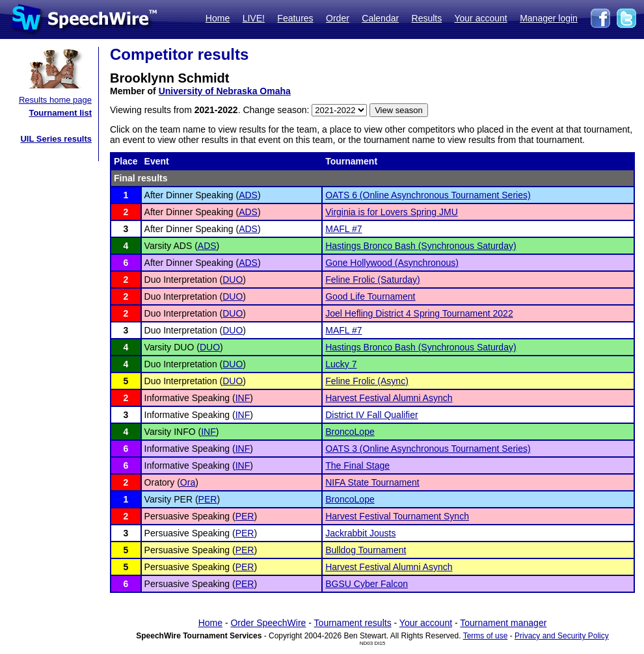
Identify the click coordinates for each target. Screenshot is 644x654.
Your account (480, 18)
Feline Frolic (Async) (367, 381)
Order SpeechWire (268, 623)
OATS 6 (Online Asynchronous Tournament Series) (428, 195)
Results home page (55, 100)
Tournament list (60, 113)
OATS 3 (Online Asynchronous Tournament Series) (428, 449)
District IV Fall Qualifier (371, 415)
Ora (188, 482)
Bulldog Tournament (366, 550)
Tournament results (353, 623)
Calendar (380, 18)
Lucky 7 (341, 364)
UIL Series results (56, 139)
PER (208, 499)
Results (427, 18)
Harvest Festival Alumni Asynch (389, 398)
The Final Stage (357, 465)
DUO (233, 280)
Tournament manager (503, 623)
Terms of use (486, 636)
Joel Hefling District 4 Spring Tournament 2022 (419, 313)
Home (218, 18)
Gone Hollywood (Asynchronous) (392, 263)
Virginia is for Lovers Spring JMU (392, 212)
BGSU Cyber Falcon (367, 584)
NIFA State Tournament (372, 482)
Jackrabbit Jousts (360, 533)
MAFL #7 (343, 229)
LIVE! (254, 18)
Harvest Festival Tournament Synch (397, 516)
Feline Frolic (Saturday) (373, 280)
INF (243, 398)
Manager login (549, 18)
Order (338, 18)
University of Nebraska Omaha (225, 91)
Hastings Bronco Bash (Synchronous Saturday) (421, 246)
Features (295, 18)
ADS (248, 195)
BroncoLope (350, 432)
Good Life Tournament (370, 296)
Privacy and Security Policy (562, 636)
